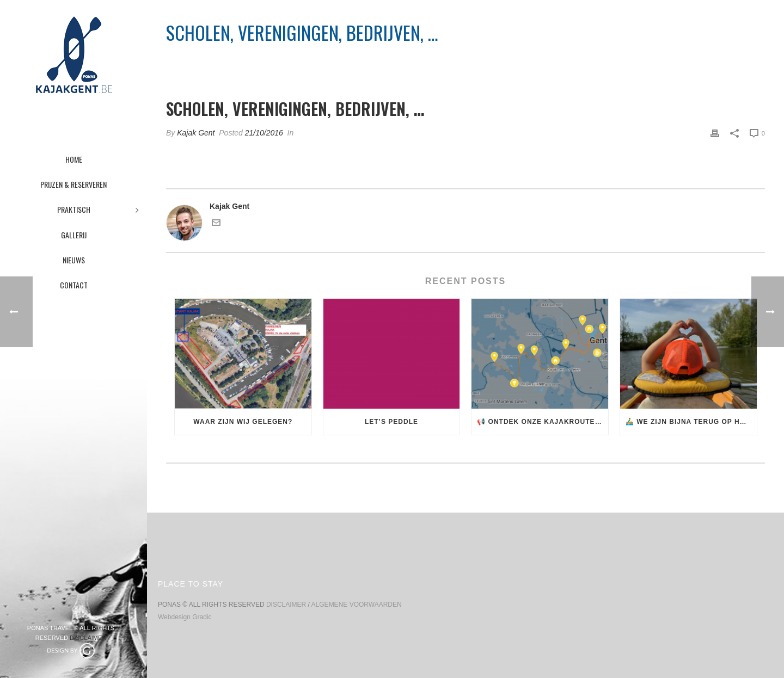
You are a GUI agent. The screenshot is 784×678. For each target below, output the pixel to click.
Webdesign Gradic (185, 617)
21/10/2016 (264, 133)
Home (555, 61)
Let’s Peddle (391, 422)
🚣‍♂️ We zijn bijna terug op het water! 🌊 (691, 422)
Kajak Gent (196, 133)
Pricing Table (595, 61)
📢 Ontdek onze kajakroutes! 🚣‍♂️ (543, 422)
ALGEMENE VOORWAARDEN (357, 605)
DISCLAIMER (88, 638)
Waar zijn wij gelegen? (243, 422)
